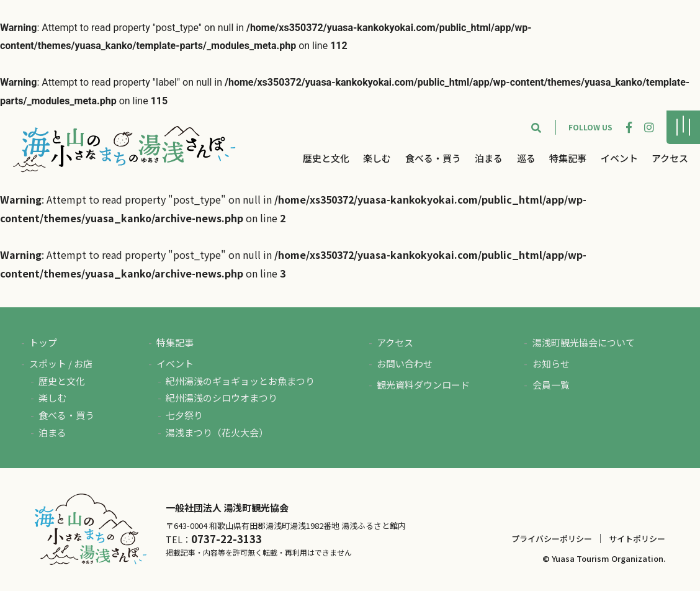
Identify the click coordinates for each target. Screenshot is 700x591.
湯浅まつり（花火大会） (217, 432)
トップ (43, 342)
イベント (619, 158)
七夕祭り (184, 415)
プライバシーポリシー (552, 539)
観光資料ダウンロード (423, 385)
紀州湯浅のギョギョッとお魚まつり (240, 381)
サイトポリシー (637, 539)
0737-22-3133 (227, 539)
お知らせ (551, 363)
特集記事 (568, 158)
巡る (526, 158)
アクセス (670, 158)
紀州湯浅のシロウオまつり (222, 398)
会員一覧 (551, 385)
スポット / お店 (61, 363)
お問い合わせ (405, 363)
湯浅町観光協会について (584, 342)
